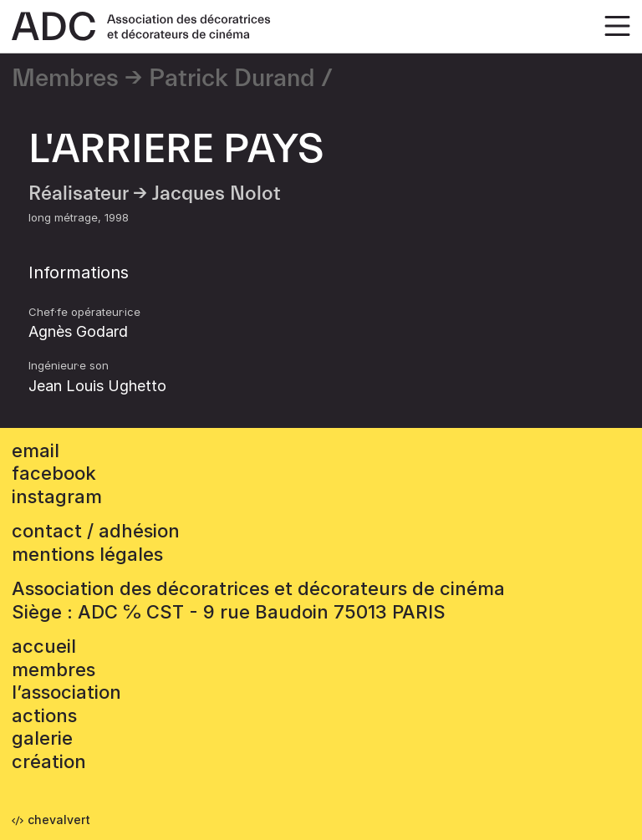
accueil (44, 646)
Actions (44, 715)
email (36, 451)
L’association (66, 692)
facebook (54, 473)
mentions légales (87, 554)
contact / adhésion (96, 531)
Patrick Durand (232, 79)
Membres (65, 79)
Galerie (42, 738)
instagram (57, 496)
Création (49, 761)
